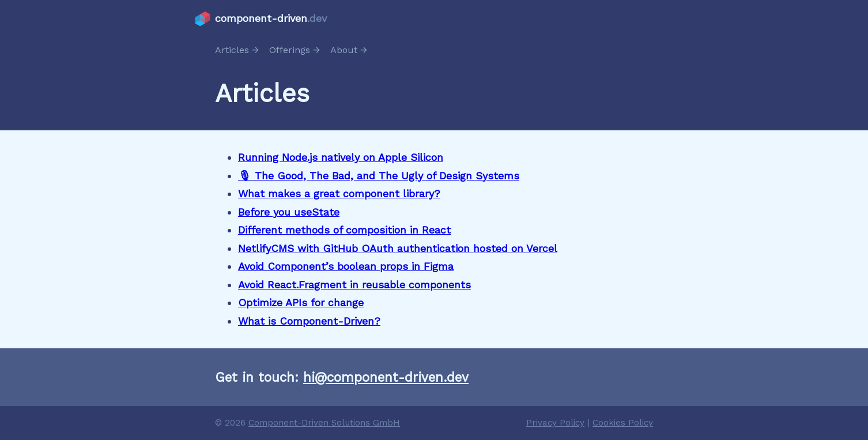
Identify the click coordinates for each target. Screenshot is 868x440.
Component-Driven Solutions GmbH (324, 423)
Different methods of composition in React (344, 230)
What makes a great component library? (339, 193)
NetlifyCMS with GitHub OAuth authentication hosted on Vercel (398, 248)
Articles (232, 50)
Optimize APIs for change (301, 302)
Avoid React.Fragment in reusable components (354, 285)
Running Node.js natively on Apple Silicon (341, 157)
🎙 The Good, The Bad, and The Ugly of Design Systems (379, 176)
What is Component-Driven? (309, 321)
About (344, 50)
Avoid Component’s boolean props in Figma (346, 266)
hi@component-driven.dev (386, 377)
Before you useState (289, 212)
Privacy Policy (555, 423)
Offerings (290, 50)
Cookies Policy (623, 423)
